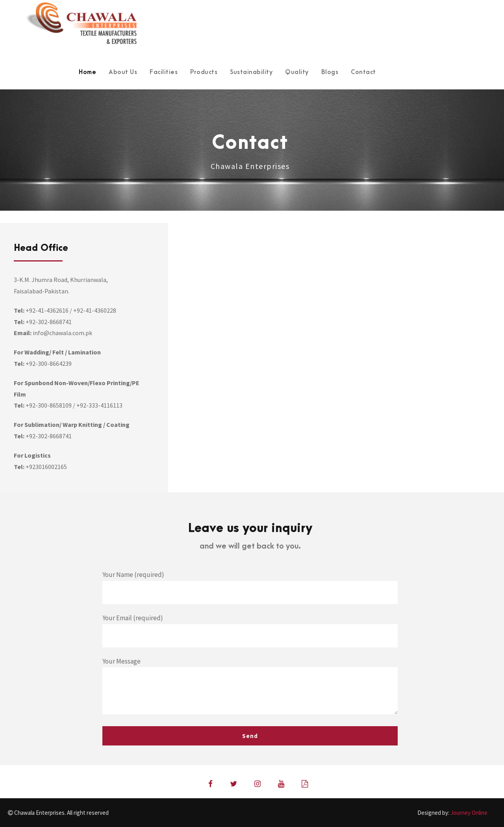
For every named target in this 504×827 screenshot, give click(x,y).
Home (87, 72)
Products (204, 72)
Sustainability (251, 72)
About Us (123, 72)
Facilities (164, 72)
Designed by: (452, 813)
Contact (363, 72)
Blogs (330, 72)
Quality (297, 72)
